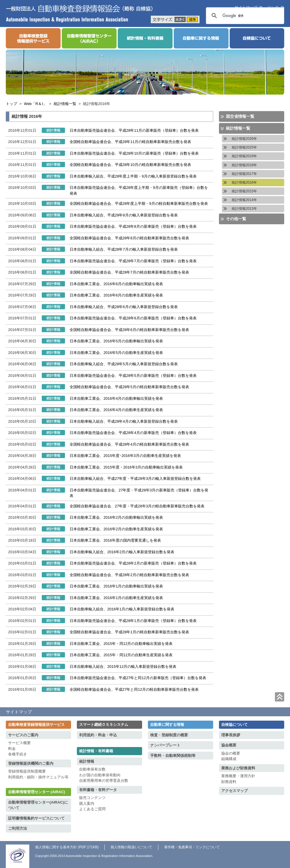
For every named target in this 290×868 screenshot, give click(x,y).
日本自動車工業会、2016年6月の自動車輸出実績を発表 (116, 284)
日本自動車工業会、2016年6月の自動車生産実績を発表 (116, 295)
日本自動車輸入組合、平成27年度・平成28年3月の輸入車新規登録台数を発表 (135, 479)
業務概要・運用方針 (238, 776)
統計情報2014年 (244, 200)
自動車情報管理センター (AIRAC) (37, 792)
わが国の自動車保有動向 (100, 775)
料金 (12, 749)
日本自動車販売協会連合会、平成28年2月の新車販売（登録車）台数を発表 (133, 563)
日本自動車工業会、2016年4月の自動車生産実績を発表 (116, 410)
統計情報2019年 (244, 156)
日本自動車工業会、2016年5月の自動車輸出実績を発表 (116, 341)
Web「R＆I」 (36, 104)
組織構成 (229, 759)
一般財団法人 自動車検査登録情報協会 (79, 13)
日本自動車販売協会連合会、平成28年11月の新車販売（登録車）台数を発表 (134, 130)
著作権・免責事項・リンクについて (192, 847)
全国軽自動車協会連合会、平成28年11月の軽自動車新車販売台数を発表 (130, 142)
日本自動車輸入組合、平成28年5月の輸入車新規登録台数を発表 (124, 364)
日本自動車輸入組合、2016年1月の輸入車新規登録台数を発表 (122, 609)
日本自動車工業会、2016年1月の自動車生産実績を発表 (116, 598)
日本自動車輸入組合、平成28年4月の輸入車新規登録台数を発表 (124, 421)
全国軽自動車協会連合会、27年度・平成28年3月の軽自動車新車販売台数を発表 (137, 506)
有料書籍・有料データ (98, 790)
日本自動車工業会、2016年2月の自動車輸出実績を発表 (116, 517)
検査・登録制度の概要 (169, 735)
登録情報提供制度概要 (27, 771)
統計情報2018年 (244, 165)
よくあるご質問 (92, 809)
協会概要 (229, 745)
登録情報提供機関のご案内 (31, 763)
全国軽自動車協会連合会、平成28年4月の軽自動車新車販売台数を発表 (129, 444)
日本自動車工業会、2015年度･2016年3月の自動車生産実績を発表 (125, 456)
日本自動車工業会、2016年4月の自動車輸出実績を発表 (116, 398)
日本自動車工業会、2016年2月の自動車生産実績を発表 (116, 529)
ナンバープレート (165, 745)
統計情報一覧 (65, 104)
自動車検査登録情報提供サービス (36, 725)
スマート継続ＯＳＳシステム (104, 725)
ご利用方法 (18, 828)
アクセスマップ (234, 791)
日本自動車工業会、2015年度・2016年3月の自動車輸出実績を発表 (126, 467)
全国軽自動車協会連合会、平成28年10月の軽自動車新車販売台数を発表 (130, 165)
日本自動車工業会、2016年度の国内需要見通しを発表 (115, 540)
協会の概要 (231, 753)
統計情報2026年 (244, 139)
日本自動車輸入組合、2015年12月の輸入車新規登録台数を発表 (123, 667)
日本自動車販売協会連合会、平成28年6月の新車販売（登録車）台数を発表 (133, 318)
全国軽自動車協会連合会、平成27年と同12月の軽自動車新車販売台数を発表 (134, 689)
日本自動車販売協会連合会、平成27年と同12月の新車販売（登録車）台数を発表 (138, 678)
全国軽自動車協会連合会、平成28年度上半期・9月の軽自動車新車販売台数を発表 (139, 204)
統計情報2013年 (244, 209)
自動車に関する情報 (167, 725)
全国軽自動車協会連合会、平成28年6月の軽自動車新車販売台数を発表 (129, 330)
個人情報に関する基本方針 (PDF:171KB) (67, 847)
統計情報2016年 (244, 182)
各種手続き (18, 754)
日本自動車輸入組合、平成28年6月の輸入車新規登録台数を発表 (124, 307)
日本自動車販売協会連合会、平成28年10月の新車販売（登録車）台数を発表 (134, 153)
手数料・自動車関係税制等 (173, 756)
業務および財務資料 (238, 768)
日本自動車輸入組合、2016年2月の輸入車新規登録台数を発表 (122, 552)
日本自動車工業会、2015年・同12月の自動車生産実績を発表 (121, 655)
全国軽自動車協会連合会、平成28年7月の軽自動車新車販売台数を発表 (129, 272)
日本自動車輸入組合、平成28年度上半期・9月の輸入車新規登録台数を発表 (133, 176)
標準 (192, 19)
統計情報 (87, 761)
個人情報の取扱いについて (131, 847)
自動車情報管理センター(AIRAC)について (38, 805)
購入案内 (87, 803)
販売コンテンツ (92, 798)
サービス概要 (19, 743)
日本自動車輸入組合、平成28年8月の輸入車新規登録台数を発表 (124, 215)
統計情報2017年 (244, 174)
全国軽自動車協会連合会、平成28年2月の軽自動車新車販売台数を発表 (129, 575)
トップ (11, 104)
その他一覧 (236, 219)
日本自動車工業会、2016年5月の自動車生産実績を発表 (116, 353)
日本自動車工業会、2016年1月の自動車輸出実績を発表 (116, 586)
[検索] (249, 16)
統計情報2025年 (244, 147)
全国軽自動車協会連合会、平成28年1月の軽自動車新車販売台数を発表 (129, 632)
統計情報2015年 (244, 191)
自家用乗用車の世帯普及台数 (104, 781)
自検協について (234, 725)
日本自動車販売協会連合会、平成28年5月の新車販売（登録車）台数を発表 (133, 376)
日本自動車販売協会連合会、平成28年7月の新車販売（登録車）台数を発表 (133, 261)
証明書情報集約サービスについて (36, 818)
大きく (180, 19)
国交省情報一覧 (240, 116)
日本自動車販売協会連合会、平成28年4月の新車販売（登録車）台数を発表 (133, 433)
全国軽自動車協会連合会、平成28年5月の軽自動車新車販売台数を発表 (129, 387)
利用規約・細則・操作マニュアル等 (38, 777)
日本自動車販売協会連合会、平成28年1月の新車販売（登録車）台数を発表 (133, 621)
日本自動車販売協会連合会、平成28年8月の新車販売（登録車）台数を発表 (133, 226)
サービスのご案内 (23, 735)
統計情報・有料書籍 (96, 751)
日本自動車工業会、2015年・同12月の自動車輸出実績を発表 (121, 644)
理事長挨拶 (231, 735)
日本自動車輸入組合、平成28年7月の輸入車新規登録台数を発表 (124, 249)
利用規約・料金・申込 (98, 735)
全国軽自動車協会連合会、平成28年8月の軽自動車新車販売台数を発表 (129, 238)
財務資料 (229, 782)
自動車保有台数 (92, 769)
